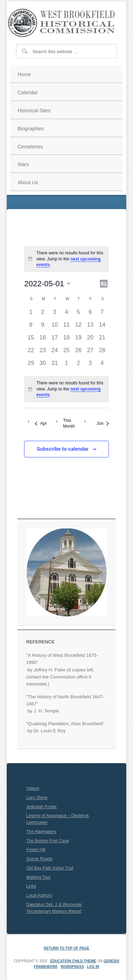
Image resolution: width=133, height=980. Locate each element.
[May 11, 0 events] (67, 327)
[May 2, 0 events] (43, 314)
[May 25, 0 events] (67, 353)
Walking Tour (38, 877)
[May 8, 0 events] (31, 327)
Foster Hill (36, 850)
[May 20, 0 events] (90, 340)
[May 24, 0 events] (55, 353)
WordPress (72, 967)
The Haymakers (41, 832)
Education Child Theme (73, 961)
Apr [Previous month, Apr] (41, 423)
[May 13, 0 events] (90, 327)
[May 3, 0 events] (55, 314)
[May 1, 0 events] (31, 314)
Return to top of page (66, 948)
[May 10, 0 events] (55, 327)
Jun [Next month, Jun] (102, 423)
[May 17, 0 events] (55, 340)
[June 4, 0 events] (102, 365)
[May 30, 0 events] (43, 365)
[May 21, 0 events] (102, 340)
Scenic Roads (39, 859)
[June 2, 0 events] (78, 365)
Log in (93, 967)
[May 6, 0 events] (90, 314)
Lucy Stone (37, 798)
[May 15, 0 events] (31, 340)
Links (31, 886)
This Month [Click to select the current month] (69, 424)
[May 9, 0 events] (43, 327)
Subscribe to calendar (62, 449)
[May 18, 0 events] (67, 340)
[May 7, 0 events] (102, 314)
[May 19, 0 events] (78, 340)
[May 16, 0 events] (43, 340)
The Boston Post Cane (48, 841)
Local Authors (39, 895)
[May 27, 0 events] (90, 353)
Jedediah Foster (41, 807)
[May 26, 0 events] (78, 353)
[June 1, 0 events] (67, 365)
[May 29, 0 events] (31, 365)
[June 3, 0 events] (90, 365)
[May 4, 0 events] (67, 314)
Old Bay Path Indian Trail (50, 868)
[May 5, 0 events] (78, 314)
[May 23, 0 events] (43, 353)
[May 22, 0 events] (31, 353)
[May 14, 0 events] (102, 327)
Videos (33, 788)
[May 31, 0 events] (55, 365)
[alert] (66, 259)
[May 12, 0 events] (78, 327)
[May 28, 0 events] (102, 353)
